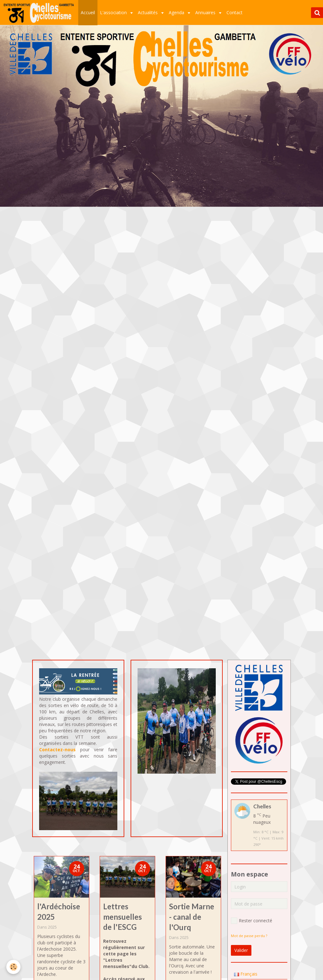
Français (246, 974)
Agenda (177, 12)
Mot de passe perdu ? (249, 936)
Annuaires (206, 12)
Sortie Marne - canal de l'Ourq (192, 917)
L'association (114, 12)
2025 (52, 927)
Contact (235, 12)
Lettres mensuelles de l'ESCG (123, 917)
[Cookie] (13, 967)
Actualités (148, 12)
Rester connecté (252, 921)
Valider (241, 950)
